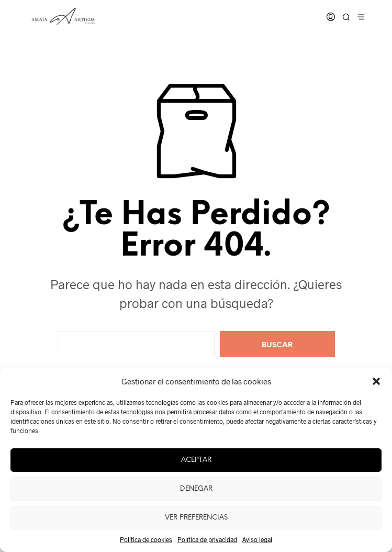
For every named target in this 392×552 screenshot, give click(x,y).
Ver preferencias (196, 518)
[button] (376, 381)
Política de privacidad (207, 539)
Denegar (196, 489)
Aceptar (196, 460)
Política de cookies (146, 539)
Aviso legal (257, 539)
